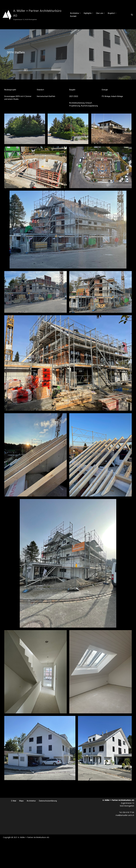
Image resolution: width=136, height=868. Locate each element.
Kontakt (122, 15)
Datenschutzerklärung (48, 801)
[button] (80, 15)
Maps (22, 801)
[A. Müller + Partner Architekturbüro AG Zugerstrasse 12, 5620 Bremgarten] (34, 15)
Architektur (31, 801)
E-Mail (14, 801)
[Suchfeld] (132, 15)
